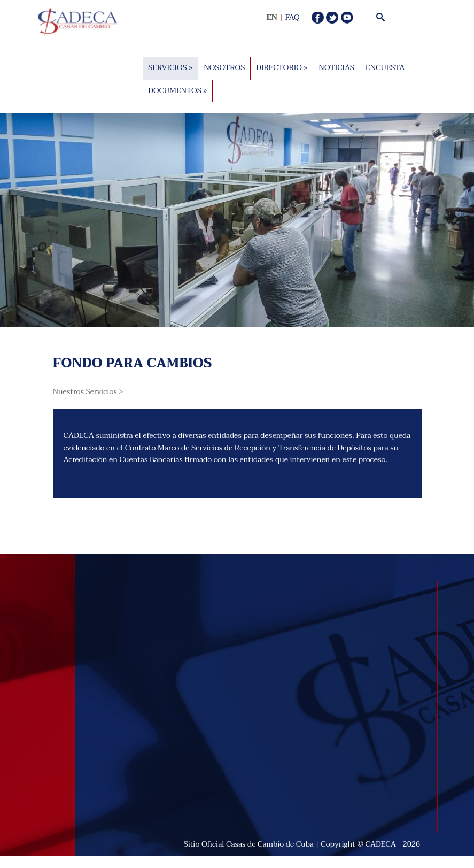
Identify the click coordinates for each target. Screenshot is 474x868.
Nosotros (224, 68)
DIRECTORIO (282, 68)
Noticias (336, 68)
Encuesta (385, 68)
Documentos (177, 90)
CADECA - (384, 844)
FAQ (293, 17)
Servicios (170, 68)
